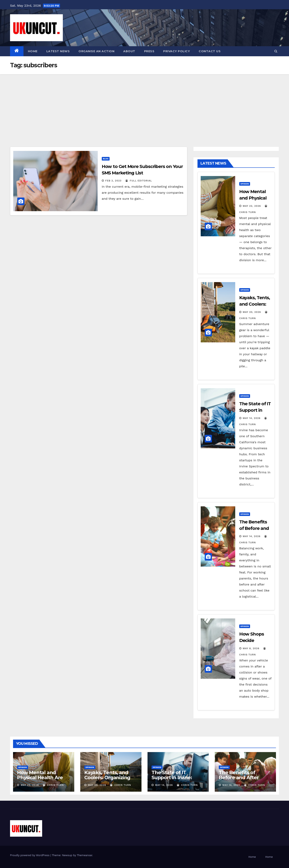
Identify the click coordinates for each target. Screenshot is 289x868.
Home (33, 51)
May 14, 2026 (252, 418)
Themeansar (85, 855)
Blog (106, 159)
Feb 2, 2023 (113, 181)
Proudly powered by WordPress (30, 855)
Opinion (245, 184)
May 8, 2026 (251, 648)
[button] (276, 51)
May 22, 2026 (252, 206)
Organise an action (96, 51)
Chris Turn (53, 785)
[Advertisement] (144, 104)
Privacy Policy (177, 51)
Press (149, 51)
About (129, 51)
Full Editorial (139, 181)
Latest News (58, 51)
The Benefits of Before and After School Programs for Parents (243, 780)
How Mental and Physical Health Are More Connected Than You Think (44, 780)
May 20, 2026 (252, 312)
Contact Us (210, 51)
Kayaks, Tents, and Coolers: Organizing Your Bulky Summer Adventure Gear (108, 780)
